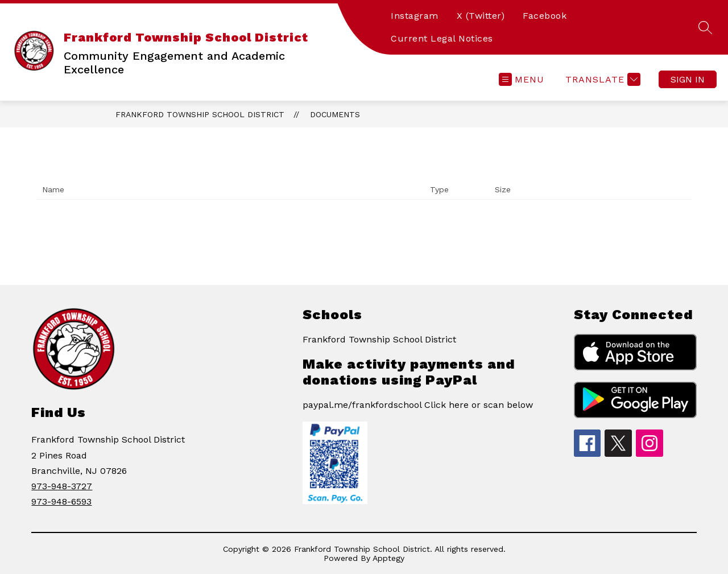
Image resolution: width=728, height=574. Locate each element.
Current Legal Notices (442, 38)
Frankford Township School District (200, 114)
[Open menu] (522, 79)
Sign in (688, 79)
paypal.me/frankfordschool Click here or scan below (418, 405)
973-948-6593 (61, 501)
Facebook (545, 16)
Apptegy (388, 558)
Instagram (415, 16)
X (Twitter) (481, 16)
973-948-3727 (62, 486)
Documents (335, 114)
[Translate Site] (601, 79)
